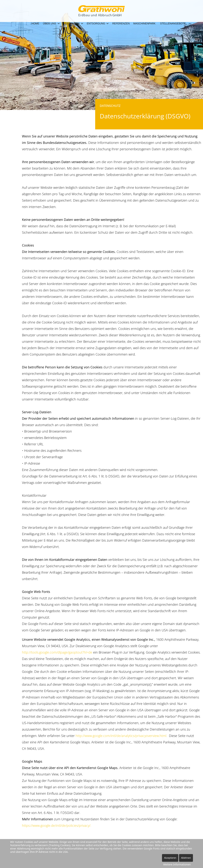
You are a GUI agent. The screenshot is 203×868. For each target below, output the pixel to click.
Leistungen (71, 23)
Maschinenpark (144, 23)
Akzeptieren (170, 858)
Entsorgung (96, 23)
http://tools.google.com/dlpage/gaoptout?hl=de (57, 652)
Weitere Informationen (177, 864)
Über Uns (49, 23)
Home (35, 23)
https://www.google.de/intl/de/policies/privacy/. (57, 825)
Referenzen (121, 23)
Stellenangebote (173, 23)
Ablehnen (186, 858)
